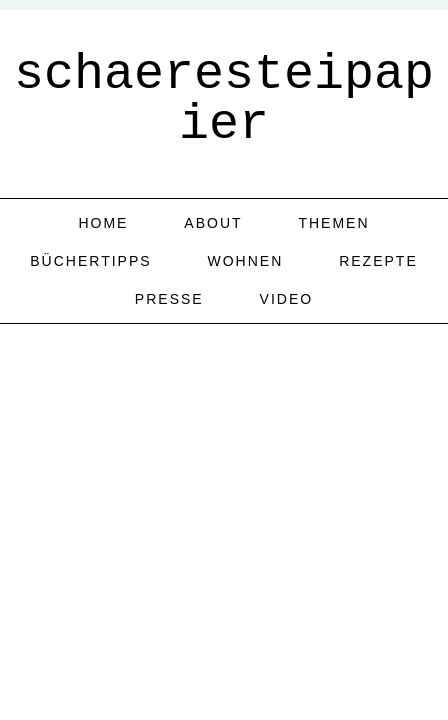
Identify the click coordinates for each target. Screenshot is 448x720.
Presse (169, 299)
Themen (333, 223)
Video (287, 299)
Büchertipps (90, 261)
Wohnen (245, 261)
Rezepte (378, 261)
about (213, 223)
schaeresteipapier (224, 99)
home (103, 223)
